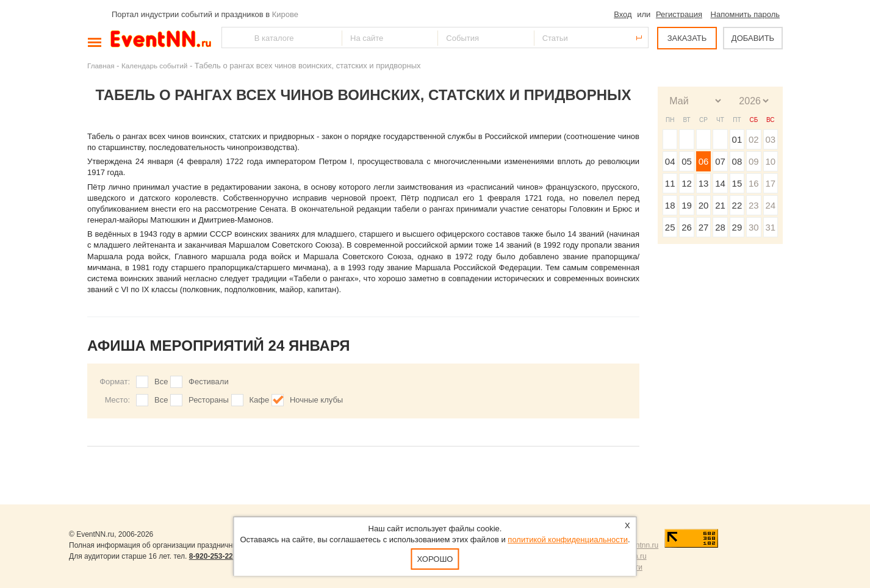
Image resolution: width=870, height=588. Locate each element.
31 (770, 227)
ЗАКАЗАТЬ (687, 38)
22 (737, 205)
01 (737, 139)
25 (670, 227)
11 (670, 183)
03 (770, 139)
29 (737, 227)
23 (754, 205)
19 (687, 205)
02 (754, 139)
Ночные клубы (316, 400)
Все (161, 382)
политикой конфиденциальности (568, 540)
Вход (623, 14)
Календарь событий (154, 66)
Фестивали (209, 382)
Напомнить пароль (745, 14)
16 (754, 183)
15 (737, 183)
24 (770, 205)
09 (754, 161)
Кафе (260, 400)
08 (737, 161)
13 (704, 183)
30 (754, 227)
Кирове (285, 14)
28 (720, 227)
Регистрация (679, 14)
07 (720, 161)
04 (670, 161)
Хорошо (435, 559)
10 (770, 161)
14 (720, 183)
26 (687, 227)
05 (687, 161)
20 (704, 205)
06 (704, 161)
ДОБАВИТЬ (753, 38)
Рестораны (209, 400)
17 (770, 183)
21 (720, 205)
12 (687, 183)
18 (670, 205)
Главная (101, 66)
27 (704, 227)
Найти (232, 38)
